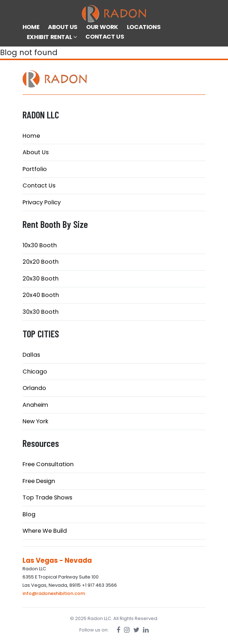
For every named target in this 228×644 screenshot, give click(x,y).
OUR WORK (102, 27)
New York (35, 421)
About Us (36, 152)
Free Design (39, 481)
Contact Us (39, 186)
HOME (31, 27)
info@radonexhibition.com (54, 593)
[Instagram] (127, 630)
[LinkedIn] (146, 630)
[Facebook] (118, 630)
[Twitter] (136, 630)
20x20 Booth (41, 262)
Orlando (34, 388)
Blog (29, 514)
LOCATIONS (144, 27)
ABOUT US (63, 27)
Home (31, 136)
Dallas (31, 355)
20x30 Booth (41, 279)
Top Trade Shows (47, 497)
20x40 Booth (41, 295)
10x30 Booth (40, 245)
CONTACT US (105, 37)
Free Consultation (48, 464)
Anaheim (35, 405)
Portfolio (35, 169)
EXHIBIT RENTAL (52, 37)
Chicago (35, 372)
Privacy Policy (42, 202)
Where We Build (45, 531)
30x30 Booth (41, 312)
